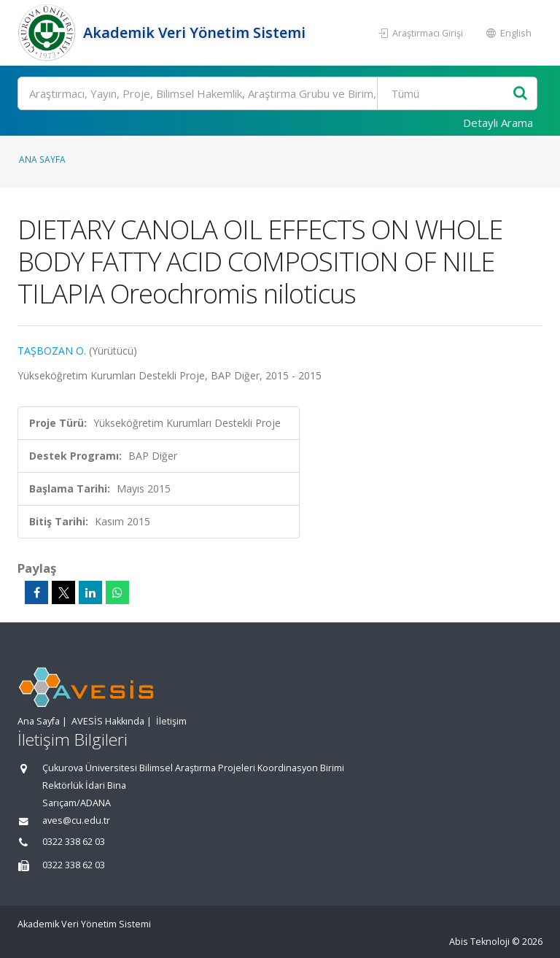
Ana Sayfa (42, 159)
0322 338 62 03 (74, 842)
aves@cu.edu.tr (76, 820)
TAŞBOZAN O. (52, 351)
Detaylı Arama (498, 123)
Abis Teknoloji (479, 942)
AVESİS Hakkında (108, 721)
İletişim (171, 721)
